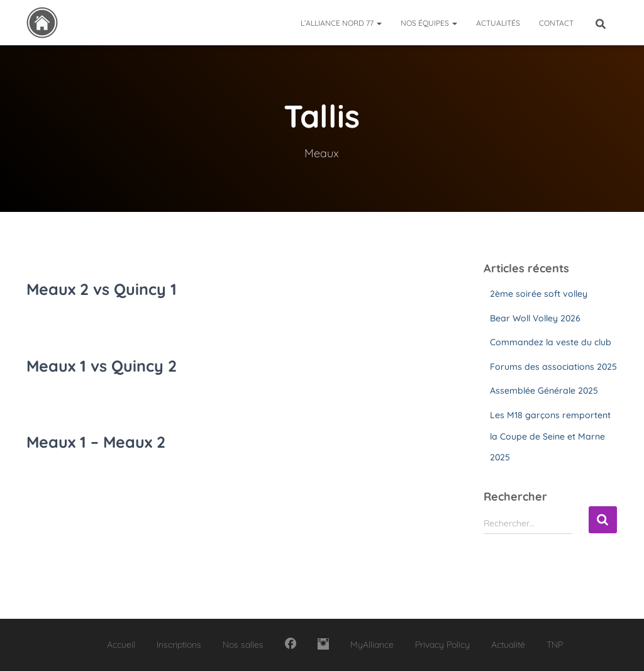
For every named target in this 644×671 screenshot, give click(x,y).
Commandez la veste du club (551, 342)
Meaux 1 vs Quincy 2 (102, 366)
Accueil (121, 645)
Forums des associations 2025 (553, 367)
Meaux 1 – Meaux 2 (96, 442)
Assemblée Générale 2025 (544, 391)
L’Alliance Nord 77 (341, 23)
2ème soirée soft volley (539, 294)
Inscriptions (179, 645)
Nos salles (243, 645)
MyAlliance (372, 645)
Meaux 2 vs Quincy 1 (102, 289)
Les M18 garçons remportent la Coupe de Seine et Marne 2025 (550, 436)
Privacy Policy (442, 645)
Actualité (508, 645)
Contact (556, 23)
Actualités (498, 23)
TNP (555, 645)
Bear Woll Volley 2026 (535, 318)
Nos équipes (429, 23)
